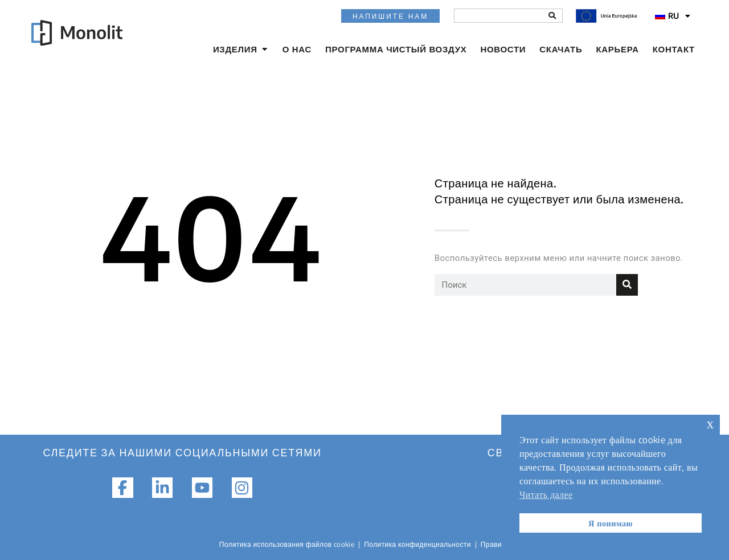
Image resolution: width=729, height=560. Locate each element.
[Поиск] (552, 16)
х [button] (710, 423)
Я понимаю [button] (611, 523)
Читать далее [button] (546, 494)
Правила (495, 544)
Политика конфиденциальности (417, 544)
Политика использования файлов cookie (287, 544)
